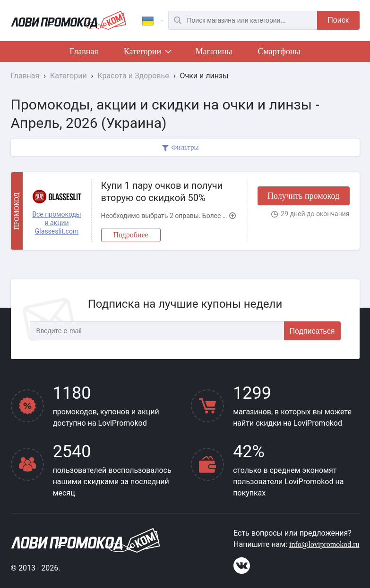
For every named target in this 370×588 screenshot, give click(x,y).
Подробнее (131, 235)
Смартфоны (279, 51)
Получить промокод (303, 196)
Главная (84, 51)
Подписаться (312, 331)
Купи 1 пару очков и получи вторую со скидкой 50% (162, 192)
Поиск (338, 20)
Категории (147, 53)
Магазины (214, 51)
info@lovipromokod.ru (324, 544)
